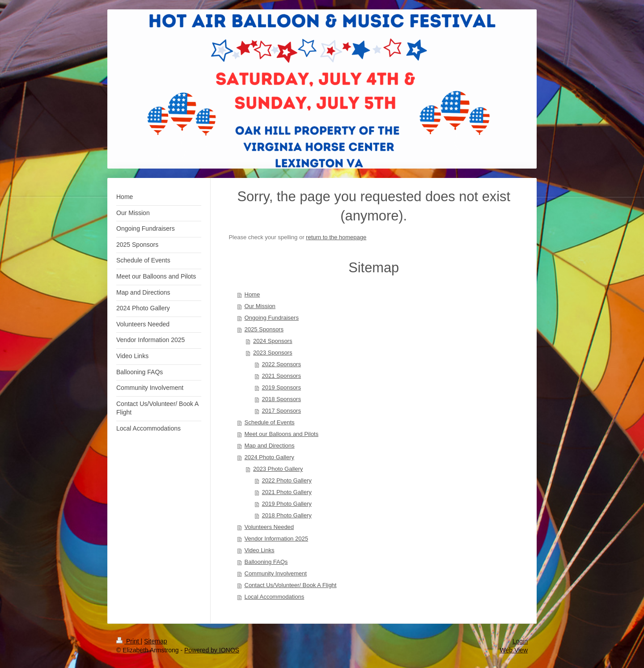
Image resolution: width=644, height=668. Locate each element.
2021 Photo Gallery (287, 492)
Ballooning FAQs (266, 562)
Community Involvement (276, 573)
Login (520, 641)
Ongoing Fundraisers (272, 318)
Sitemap (155, 641)
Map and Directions (270, 446)
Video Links (260, 550)
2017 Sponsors (282, 411)
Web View (514, 650)
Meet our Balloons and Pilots (282, 434)
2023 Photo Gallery (278, 469)
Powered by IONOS (212, 650)
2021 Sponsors (282, 376)
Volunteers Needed (269, 527)
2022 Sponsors (282, 364)
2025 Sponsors (264, 329)
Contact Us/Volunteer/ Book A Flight (291, 585)
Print (129, 641)
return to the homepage (336, 237)
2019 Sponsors (282, 387)
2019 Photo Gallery (287, 504)
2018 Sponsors (282, 399)
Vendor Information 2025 (276, 539)
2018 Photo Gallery (287, 515)
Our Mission (260, 306)
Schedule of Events (270, 422)
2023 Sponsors (273, 353)
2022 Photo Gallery (287, 480)
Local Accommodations (275, 597)
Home (252, 294)
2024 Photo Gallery (269, 457)
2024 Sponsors (273, 341)
